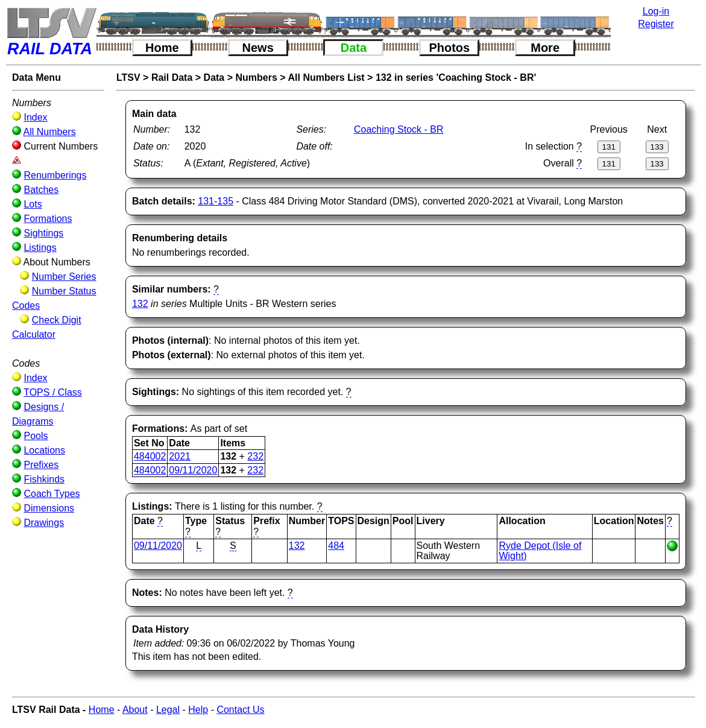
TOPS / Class (53, 392)
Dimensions (49, 508)
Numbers (257, 78)
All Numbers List (326, 78)
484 (336, 546)
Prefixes (41, 465)
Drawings (44, 523)
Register (656, 24)
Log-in (656, 11)
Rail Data (172, 78)
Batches (41, 190)
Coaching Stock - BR (399, 129)
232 (255, 456)
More (545, 48)
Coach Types (52, 494)
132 (140, 304)
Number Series (64, 277)
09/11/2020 (193, 470)
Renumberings (55, 175)
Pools (36, 436)
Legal (168, 710)
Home (162, 48)
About (135, 710)
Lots (33, 204)
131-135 (216, 201)
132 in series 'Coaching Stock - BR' (456, 78)
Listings (40, 248)
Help (198, 710)
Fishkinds (44, 479)
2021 (180, 456)
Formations (48, 219)
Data (354, 48)
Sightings (43, 233)
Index (35, 117)
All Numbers (50, 132)
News (258, 48)
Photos (449, 48)
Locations (44, 450)
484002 (150, 456)
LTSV (128, 78)
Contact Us (240, 710)
